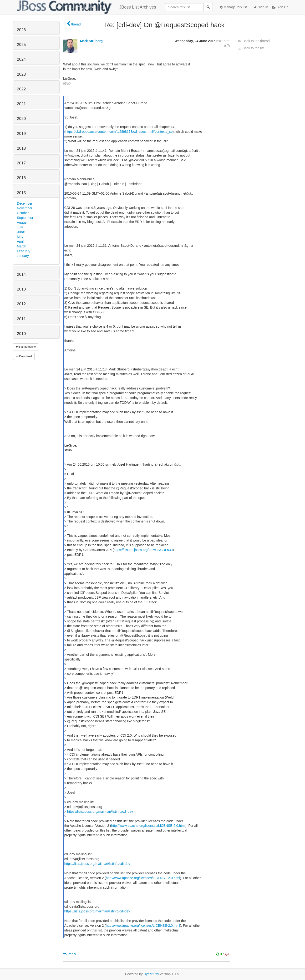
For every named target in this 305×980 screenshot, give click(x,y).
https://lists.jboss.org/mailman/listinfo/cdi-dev (100, 812)
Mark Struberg (91, 41)
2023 (21, 74)
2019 (21, 134)
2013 (21, 289)
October (23, 213)
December (25, 203)
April (20, 241)
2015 (21, 193)
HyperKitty (151, 974)
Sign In (261, 7)
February (24, 251)
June (21, 232)
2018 (21, 148)
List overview (26, 347)
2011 (21, 319)
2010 (21, 334)
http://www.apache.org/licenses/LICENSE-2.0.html (148, 826)
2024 (21, 59)
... (66, 98)
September (25, 218)
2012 (21, 304)
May (20, 237)
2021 (21, 104)
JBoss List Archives (86, 7)
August (22, 222)
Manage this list (233, 7)
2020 (21, 119)
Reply (70, 954)
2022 (21, 89)
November (25, 208)
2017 (21, 163)
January (23, 256)
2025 (21, 45)
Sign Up (280, 7)
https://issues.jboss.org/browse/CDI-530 (143, 550)
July (20, 227)
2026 (21, 30)
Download (24, 356)
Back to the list (251, 48)
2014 (21, 274)
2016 (21, 178)
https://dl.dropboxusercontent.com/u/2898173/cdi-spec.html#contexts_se (119, 132)
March (22, 246)
